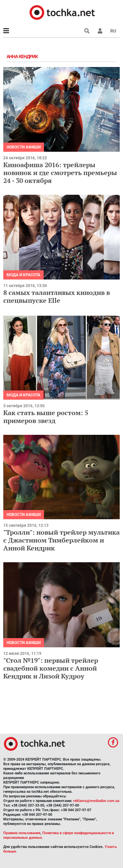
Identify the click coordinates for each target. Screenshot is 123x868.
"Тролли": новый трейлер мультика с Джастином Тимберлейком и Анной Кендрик (61, 540)
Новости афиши (24, 147)
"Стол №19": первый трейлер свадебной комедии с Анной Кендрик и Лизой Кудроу (51, 668)
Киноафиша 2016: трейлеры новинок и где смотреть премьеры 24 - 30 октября (60, 173)
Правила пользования (22, 833)
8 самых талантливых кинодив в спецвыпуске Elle (57, 296)
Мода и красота (23, 275)
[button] (100, 31)
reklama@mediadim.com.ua (96, 801)
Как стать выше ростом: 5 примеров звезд (46, 417)
